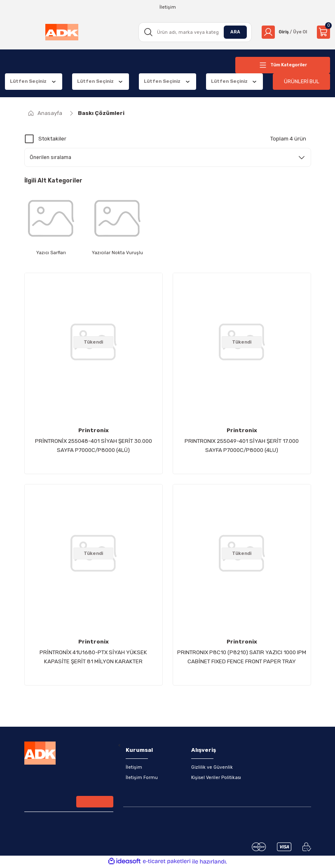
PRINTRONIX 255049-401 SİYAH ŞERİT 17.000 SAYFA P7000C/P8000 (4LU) (242, 446)
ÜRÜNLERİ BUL (302, 81)
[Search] (193, 32)
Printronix (94, 431)
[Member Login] (283, 32)
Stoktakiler (52, 139)
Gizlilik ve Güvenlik (212, 767)
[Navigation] (283, 65)
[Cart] (323, 32)
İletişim (134, 767)
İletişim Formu (142, 778)
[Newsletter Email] (69, 804)
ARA (232, 32)
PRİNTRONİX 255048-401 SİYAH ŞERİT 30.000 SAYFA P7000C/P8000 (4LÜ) (94, 446)
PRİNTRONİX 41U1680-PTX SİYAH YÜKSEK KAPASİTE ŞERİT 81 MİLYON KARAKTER (93, 657)
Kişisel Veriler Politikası (216, 778)
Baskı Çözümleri (101, 113)
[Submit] (95, 803)
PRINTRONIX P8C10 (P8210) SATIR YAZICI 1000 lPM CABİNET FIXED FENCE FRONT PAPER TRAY (242, 657)
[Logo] (61, 32)
